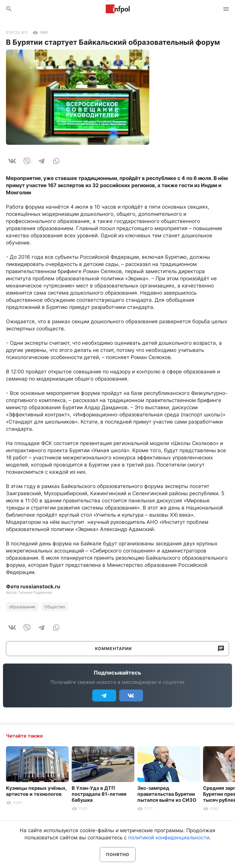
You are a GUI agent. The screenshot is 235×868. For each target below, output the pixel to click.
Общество (55, 607)
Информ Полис (118, 9)
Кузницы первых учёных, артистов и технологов (36, 791)
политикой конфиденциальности (169, 838)
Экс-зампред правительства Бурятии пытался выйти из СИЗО (167, 794)
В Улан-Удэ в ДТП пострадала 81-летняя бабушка (99, 794)
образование (22, 607)
